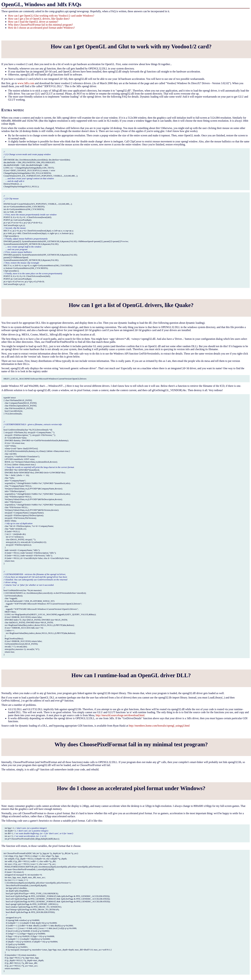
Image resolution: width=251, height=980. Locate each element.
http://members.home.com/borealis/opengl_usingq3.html (159, 726)
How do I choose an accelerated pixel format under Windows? (41, 28)
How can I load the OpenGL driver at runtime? (33, 22)
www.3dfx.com (26, 83)
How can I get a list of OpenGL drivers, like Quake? (131, 305)
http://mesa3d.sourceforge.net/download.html (120, 715)
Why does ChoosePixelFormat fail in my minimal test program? (131, 744)
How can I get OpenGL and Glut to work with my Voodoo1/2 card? (131, 46)
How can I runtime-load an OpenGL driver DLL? (131, 675)
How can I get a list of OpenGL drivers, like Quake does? (39, 19)
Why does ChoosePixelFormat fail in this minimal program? (40, 25)
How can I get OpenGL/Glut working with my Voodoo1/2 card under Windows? (51, 16)
